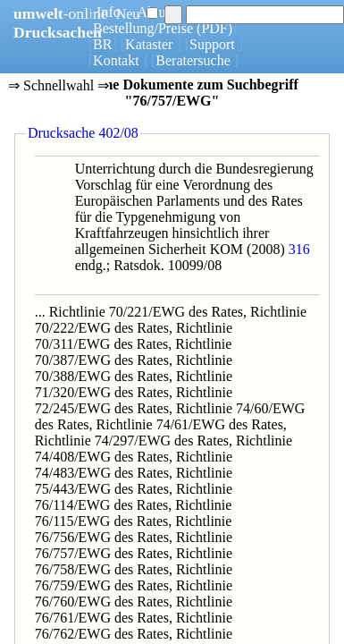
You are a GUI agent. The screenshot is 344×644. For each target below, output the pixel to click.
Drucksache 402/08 (83, 133)
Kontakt (116, 60)
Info (109, 12)
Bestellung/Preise (143, 28)
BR (102, 44)
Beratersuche (193, 60)
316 (299, 249)
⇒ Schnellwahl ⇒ (59, 87)
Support (212, 44)
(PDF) (214, 28)
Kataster (149, 44)
